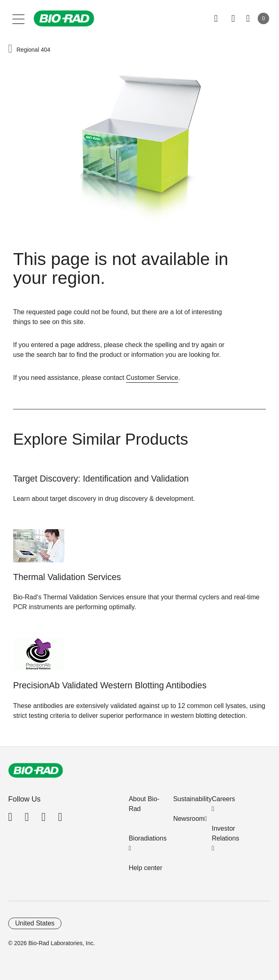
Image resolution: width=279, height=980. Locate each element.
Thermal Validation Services (67, 577)
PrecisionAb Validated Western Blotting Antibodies (110, 685)
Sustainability (193, 799)
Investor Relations (226, 833)
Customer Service (152, 378)
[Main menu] (19, 18)
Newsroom (189, 819)
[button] (10, 49)
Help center (145, 868)
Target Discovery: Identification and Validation (101, 479)
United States (35, 923)
